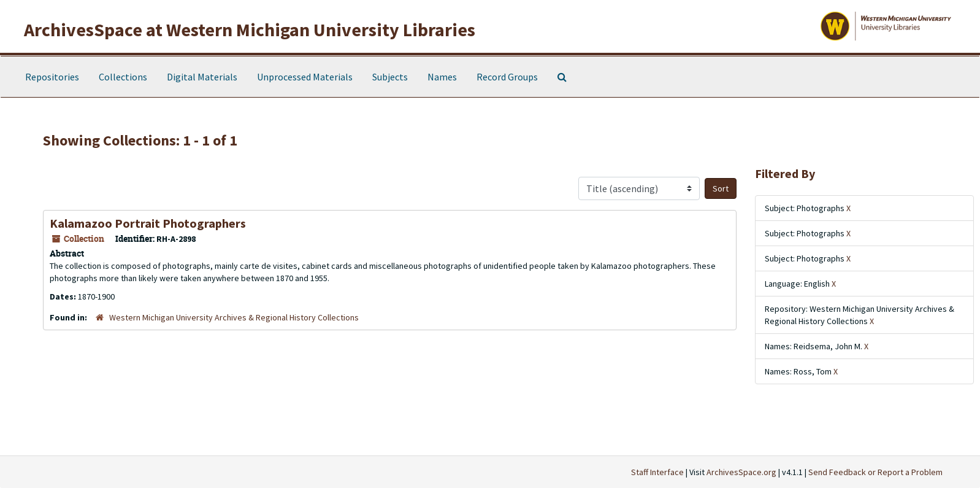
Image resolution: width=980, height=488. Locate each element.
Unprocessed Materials (305, 77)
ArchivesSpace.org (741, 472)
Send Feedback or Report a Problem (875, 472)
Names (442, 77)
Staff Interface (657, 472)
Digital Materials (202, 77)
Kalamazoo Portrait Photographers (148, 223)
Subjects (390, 77)
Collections (123, 77)
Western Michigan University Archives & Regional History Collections (234, 317)
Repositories (52, 77)
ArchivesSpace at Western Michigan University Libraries (250, 29)
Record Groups (507, 77)
